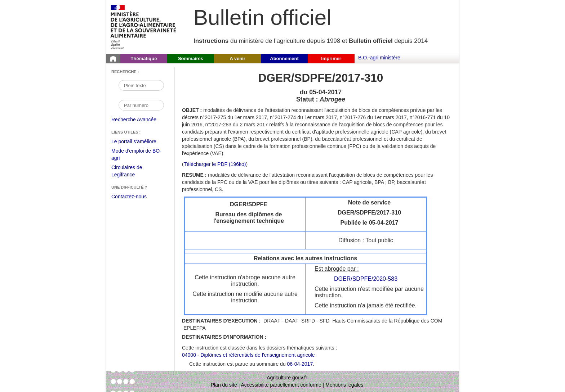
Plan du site (224, 385)
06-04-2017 (300, 364)
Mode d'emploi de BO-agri (136, 155)
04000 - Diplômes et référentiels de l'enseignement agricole (248, 355)
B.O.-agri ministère (379, 58)
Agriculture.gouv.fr (287, 378)
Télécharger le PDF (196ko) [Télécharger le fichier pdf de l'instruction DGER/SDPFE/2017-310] (215, 164)
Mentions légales (344, 385)
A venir (237, 58)
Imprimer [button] (331, 58)
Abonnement (284, 58)
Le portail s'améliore (139, 142)
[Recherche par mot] (141, 85)
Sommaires (191, 58)
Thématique (144, 58)
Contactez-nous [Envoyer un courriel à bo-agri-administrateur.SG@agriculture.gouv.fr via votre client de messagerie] (129, 197)
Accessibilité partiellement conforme (281, 385)
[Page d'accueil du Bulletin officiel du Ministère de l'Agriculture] (113, 59)
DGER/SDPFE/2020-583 (366, 279)
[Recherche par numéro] (141, 105)
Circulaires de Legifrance (132, 172)
